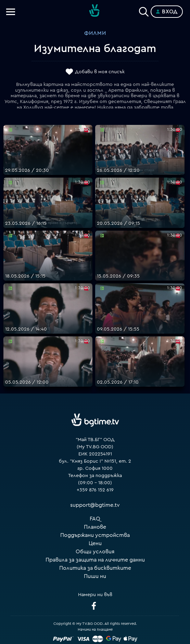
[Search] (144, 10)
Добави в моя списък (100, 72)
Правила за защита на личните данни (95, 560)
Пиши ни (95, 576)
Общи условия (95, 552)
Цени (95, 543)
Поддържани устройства (95, 535)
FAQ (95, 519)
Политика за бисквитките (95, 568)
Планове (95, 527)
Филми (95, 33)
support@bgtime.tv (95, 505)
